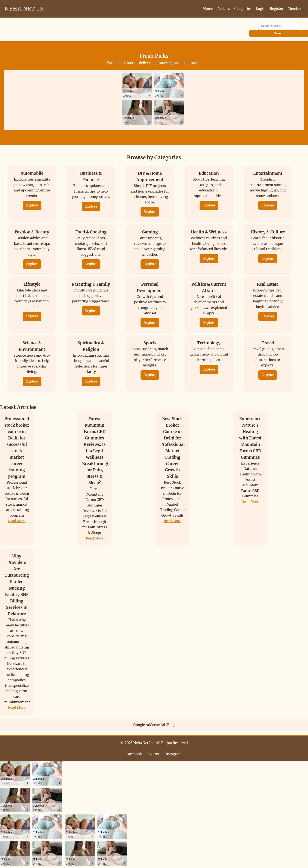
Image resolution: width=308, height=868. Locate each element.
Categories (243, 9)
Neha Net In (24, 9)
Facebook (134, 754)
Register (277, 9)
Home (208, 9)
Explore (32, 205)
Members (295, 9)
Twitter (153, 754)
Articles (224, 9)
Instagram (173, 754)
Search (279, 33)
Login (261, 9)
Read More (17, 521)
